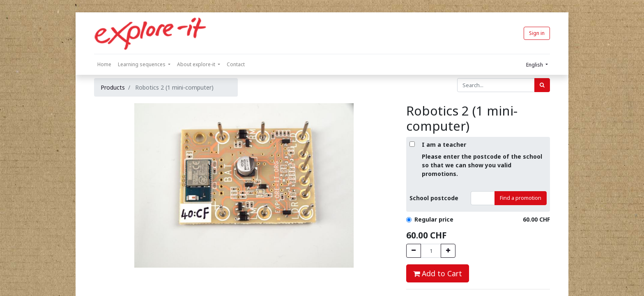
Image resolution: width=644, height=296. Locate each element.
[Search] (542, 85)
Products (113, 87)
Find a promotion (521, 198)
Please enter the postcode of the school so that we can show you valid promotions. (482, 165)
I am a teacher (444, 145)
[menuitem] (104, 65)
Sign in (537, 33)
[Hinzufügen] (448, 251)
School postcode (434, 198)
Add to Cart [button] (438, 273)
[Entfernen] (414, 251)
